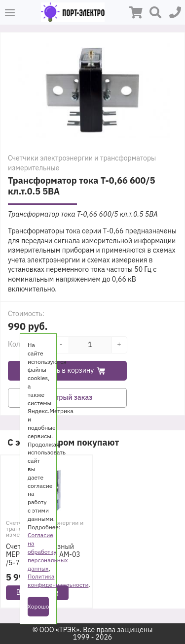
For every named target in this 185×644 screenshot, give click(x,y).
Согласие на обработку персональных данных (48, 551)
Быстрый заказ (68, 397)
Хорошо (38, 606)
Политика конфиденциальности (58, 580)
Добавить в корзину (68, 370)
